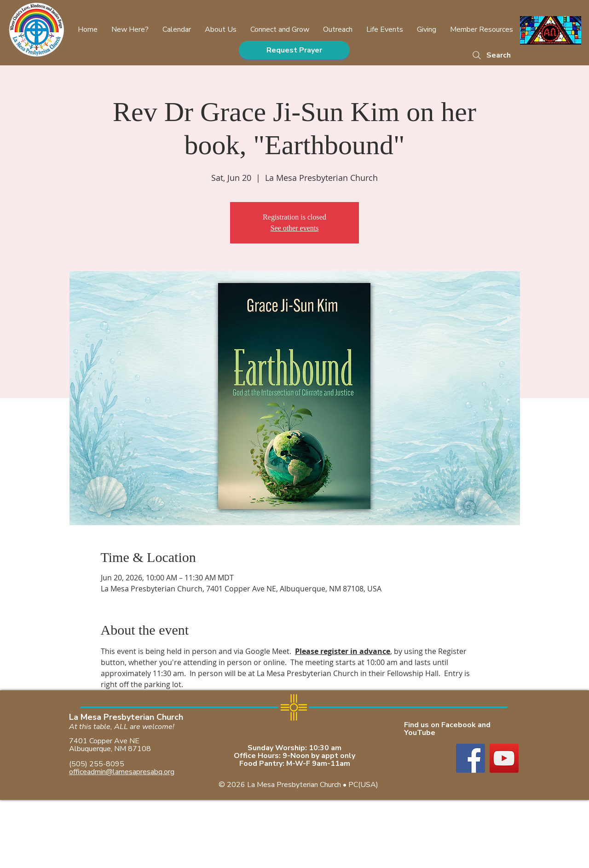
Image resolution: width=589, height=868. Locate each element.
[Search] (491, 55)
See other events (295, 228)
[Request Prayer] (294, 50)
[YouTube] (504, 758)
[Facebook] (471, 758)
